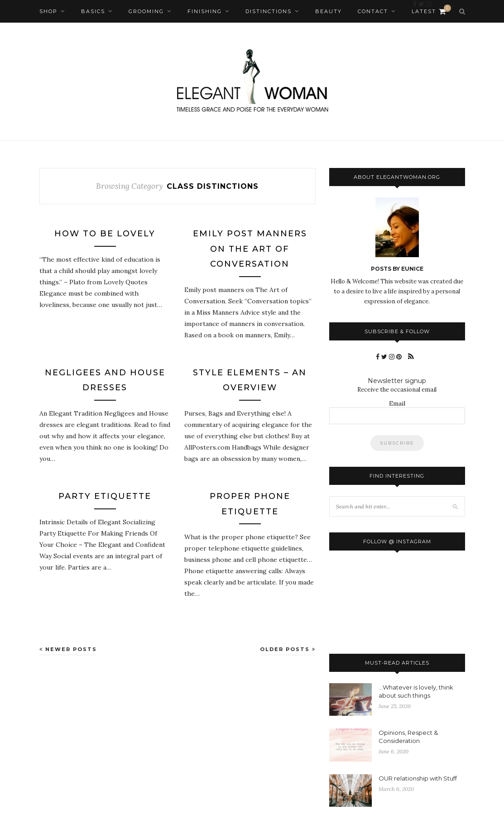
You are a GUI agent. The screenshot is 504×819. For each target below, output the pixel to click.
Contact (373, 11)
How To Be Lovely (105, 234)
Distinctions (269, 11)
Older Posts (288, 649)
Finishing (205, 11)
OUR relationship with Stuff (418, 778)
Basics (93, 11)
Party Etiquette (105, 496)
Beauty (329, 11)
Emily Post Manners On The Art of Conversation (250, 249)
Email (397, 403)
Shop (48, 11)
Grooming (146, 11)
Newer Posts (68, 649)
